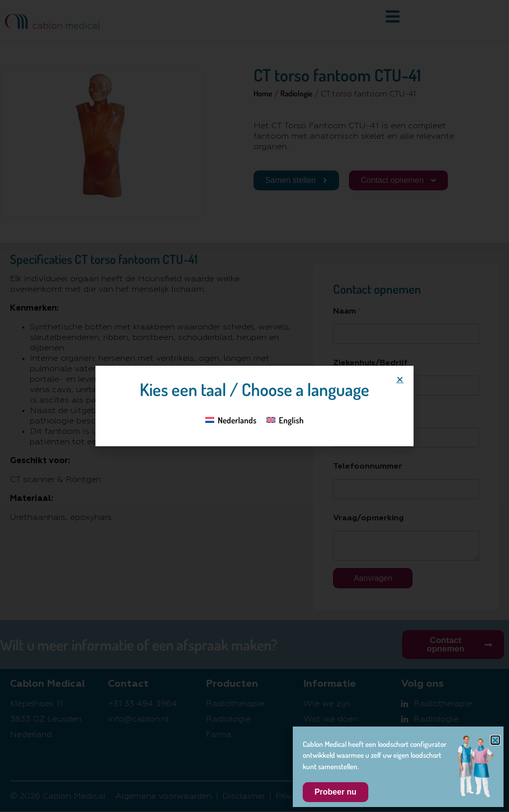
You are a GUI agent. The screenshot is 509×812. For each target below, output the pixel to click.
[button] (400, 379)
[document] (254, 406)
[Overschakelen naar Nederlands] (231, 419)
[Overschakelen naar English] (285, 419)
